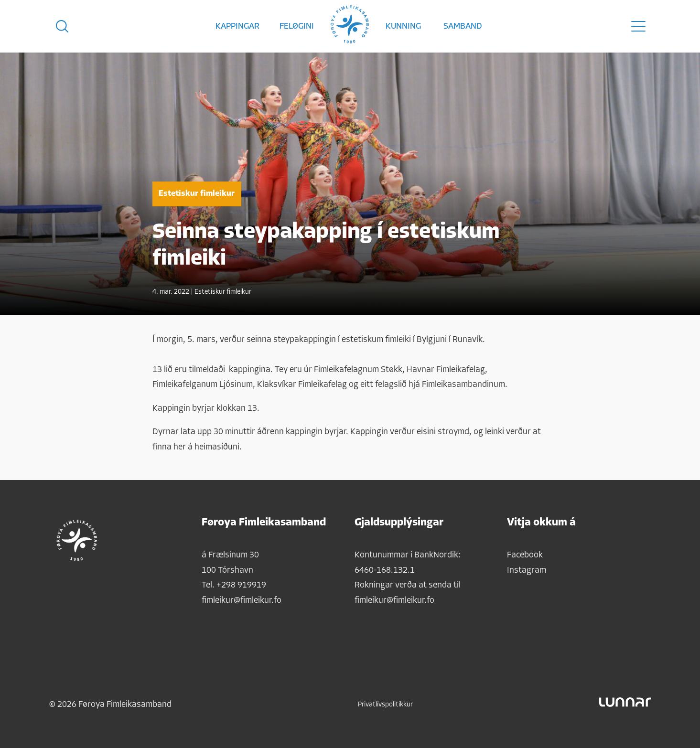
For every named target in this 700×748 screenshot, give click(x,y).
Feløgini (297, 27)
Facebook (525, 555)
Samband (463, 27)
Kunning (403, 27)
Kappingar (237, 27)
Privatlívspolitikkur (385, 705)
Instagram (527, 571)
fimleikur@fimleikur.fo (242, 601)
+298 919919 (241, 585)
